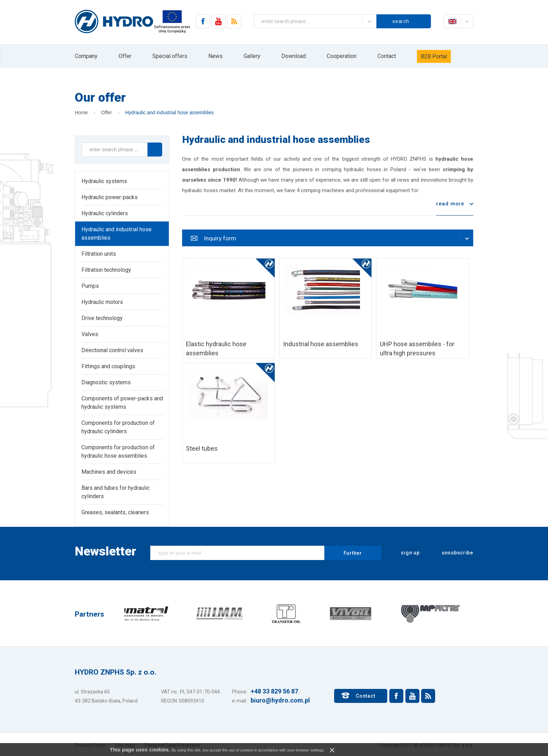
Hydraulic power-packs (110, 197)
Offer (125, 56)
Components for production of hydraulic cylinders (118, 427)
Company (86, 56)
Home (81, 112)
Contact (387, 56)
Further (353, 553)
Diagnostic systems (106, 382)
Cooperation (342, 56)
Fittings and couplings (108, 366)
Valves (90, 334)
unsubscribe (453, 553)
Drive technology (102, 318)
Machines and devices (109, 472)
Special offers (170, 56)
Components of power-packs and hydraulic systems (122, 403)
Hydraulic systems (104, 181)
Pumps (90, 286)
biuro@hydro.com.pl (280, 700)
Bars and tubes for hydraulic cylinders (116, 492)
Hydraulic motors (102, 302)
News (215, 56)
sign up (406, 553)
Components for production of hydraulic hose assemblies (118, 452)
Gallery (252, 56)
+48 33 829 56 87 (274, 691)
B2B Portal (434, 56)
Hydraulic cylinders (105, 213)
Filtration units (99, 254)
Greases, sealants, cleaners (115, 512)
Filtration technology (106, 270)
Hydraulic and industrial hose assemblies (170, 112)
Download (294, 56)
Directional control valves (112, 350)
